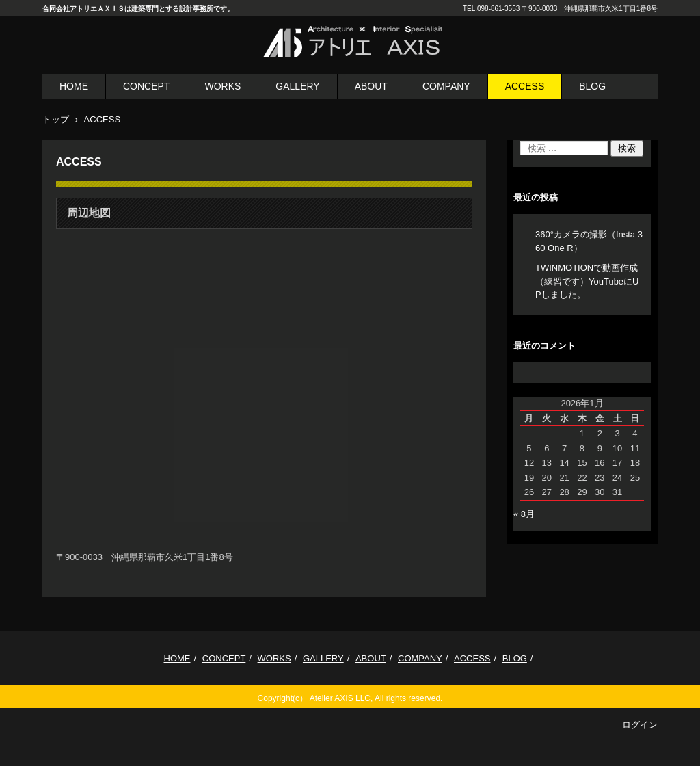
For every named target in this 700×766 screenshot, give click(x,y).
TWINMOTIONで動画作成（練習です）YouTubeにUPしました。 (587, 281)
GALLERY (297, 86)
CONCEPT (146, 86)
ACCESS (525, 86)
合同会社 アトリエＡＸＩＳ (338, 67)
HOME (74, 86)
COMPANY (446, 86)
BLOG (592, 86)
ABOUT (371, 86)
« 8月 (524, 514)
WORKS (223, 86)
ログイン (640, 725)
